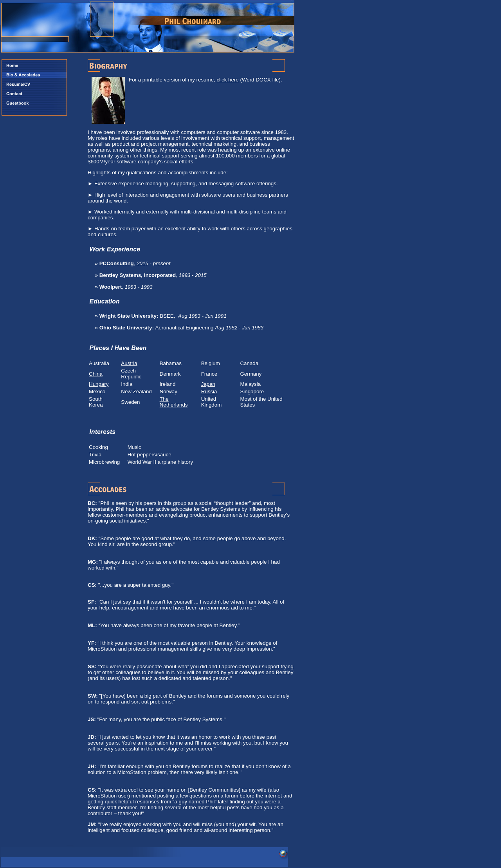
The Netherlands (174, 402)
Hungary (99, 384)
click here (227, 80)
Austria (129, 363)
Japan (208, 384)
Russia (209, 392)
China (96, 374)
